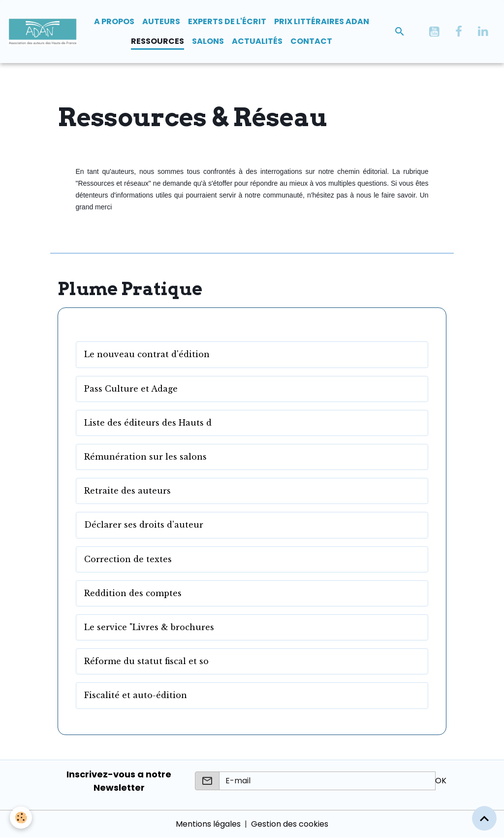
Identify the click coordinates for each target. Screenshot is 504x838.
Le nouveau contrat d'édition (147, 354)
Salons (208, 41)
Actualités (257, 41)
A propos (114, 21)
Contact (311, 41)
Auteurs (161, 21)
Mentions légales (208, 824)
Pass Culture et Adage (131, 389)
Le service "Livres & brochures (149, 627)
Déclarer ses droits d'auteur (144, 525)
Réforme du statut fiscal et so (146, 661)
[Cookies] (21, 818)
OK (441, 781)
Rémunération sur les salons (145, 457)
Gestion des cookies (290, 824)
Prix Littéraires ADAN (322, 21)
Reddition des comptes (133, 593)
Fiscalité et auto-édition (136, 695)
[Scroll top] (484, 818)
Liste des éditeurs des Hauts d (148, 423)
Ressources (157, 41)
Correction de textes (128, 559)
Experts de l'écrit (227, 21)
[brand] (43, 32)
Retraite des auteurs (127, 491)
